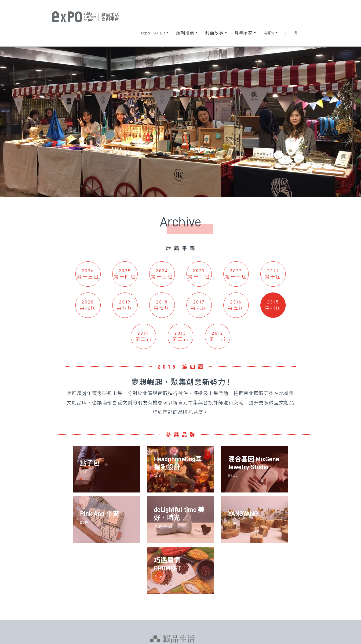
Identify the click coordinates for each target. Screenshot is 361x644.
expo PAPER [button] (153, 33)
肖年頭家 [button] (244, 33)
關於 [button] (269, 33)
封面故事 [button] (214, 33)
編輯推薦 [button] (185, 33)
